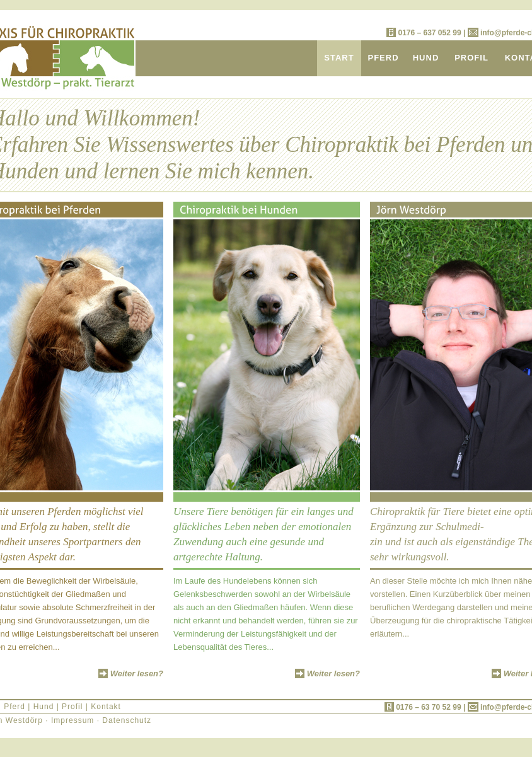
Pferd (14, 707)
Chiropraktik (342, 145)
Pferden (471, 145)
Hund (44, 707)
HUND (426, 58)
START (339, 58)
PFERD (383, 58)
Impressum (72, 720)
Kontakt (106, 707)
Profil (72, 707)
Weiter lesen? (137, 673)
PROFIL (471, 58)
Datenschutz (127, 720)
